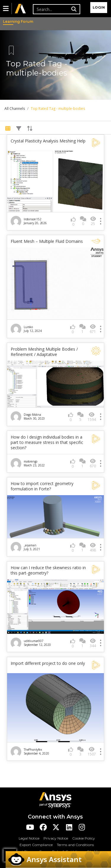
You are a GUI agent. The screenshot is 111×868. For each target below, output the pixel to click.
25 (93, 221)
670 (93, 463)
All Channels (15, 109)
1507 (92, 751)
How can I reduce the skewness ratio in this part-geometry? (48, 570)
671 (93, 329)
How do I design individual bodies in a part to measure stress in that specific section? (47, 442)
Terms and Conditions (75, 845)
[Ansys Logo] (55, 800)
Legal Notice (29, 838)
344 (93, 643)
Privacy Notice (56, 838)
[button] (6, 9)
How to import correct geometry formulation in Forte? (42, 486)
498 (93, 547)
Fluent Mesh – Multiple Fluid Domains (47, 241)
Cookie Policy (84, 838)
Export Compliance (36, 845)
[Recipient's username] (51, 9)
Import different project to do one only (48, 663)
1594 (92, 417)
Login (99, 7)
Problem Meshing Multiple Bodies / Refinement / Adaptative (44, 352)
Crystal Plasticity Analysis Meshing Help (48, 141)
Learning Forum (9, 21)
